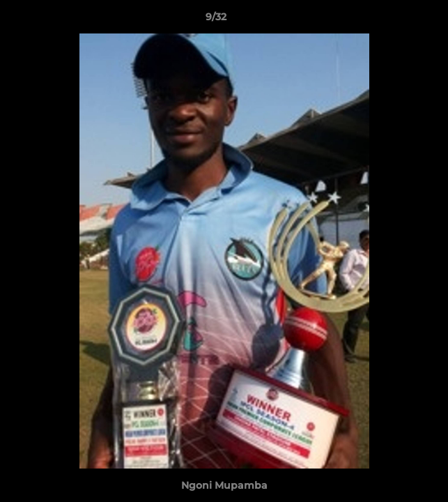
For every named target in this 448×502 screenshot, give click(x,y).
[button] (398, 20)
